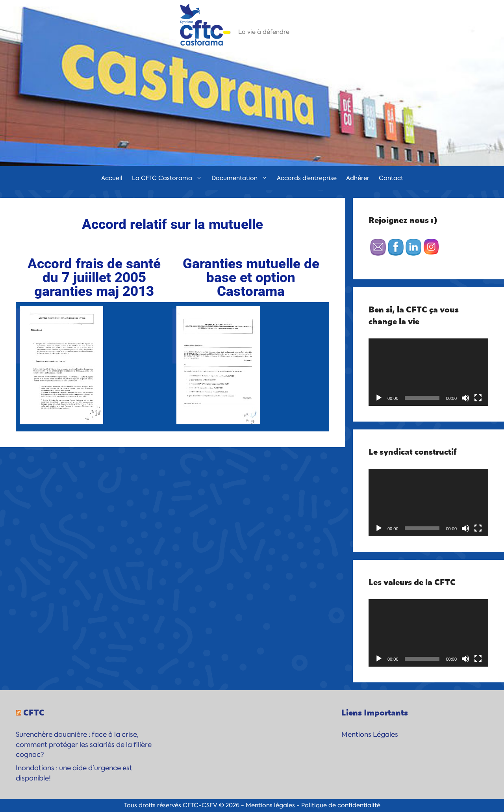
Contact (391, 178)
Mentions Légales (370, 734)
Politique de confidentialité (341, 805)
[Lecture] (379, 398)
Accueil (112, 178)
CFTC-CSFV (200, 805)
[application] (428, 372)
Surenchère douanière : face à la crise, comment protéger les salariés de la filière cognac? (84, 744)
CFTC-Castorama (281, 22)
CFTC (34, 712)
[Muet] (465, 398)
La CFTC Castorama (169, 178)
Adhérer (358, 178)
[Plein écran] (478, 398)
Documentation (242, 178)
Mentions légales (270, 805)
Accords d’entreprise (307, 178)
